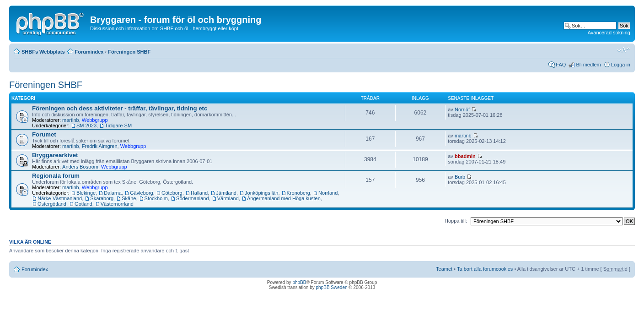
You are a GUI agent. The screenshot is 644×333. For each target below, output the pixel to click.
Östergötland (52, 204)
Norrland (328, 193)
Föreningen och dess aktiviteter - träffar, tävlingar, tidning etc (120, 108)
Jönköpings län (261, 193)
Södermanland (193, 198)
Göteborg (172, 193)
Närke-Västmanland (60, 198)
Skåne (129, 198)
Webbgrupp (95, 120)
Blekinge (86, 193)
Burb (460, 177)
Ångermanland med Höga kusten (284, 198)
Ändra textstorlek (624, 50)
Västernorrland (117, 204)
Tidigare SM (118, 126)
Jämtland (226, 193)
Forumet (44, 134)
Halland (199, 193)
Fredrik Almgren (100, 146)
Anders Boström (80, 167)
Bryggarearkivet (55, 155)
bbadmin (465, 156)
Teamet (444, 269)
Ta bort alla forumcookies (485, 269)
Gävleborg (142, 193)
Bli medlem (588, 65)
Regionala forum (56, 176)
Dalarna (113, 193)
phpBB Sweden (332, 287)
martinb (71, 120)
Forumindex (89, 52)
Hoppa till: (456, 221)
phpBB (299, 282)
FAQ (561, 65)
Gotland (83, 204)
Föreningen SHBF (129, 52)
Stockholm (156, 198)
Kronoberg (298, 193)
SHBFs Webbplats (43, 52)
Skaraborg (102, 198)
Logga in (621, 65)
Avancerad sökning (609, 33)
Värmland (228, 198)
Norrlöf (462, 109)
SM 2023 (86, 126)
